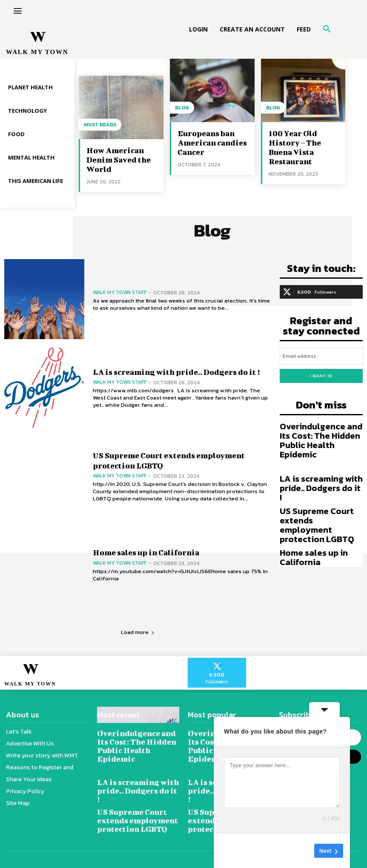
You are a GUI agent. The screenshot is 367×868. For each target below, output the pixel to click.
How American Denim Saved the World (119, 160)
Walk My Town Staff (120, 292)
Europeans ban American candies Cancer (212, 143)
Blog (182, 108)
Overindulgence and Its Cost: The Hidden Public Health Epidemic (321, 440)
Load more (138, 632)
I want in (321, 376)
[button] (327, 29)
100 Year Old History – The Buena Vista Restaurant (295, 147)
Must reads (100, 125)
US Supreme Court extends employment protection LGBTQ (317, 525)
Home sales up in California (146, 552)
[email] (321, 356)
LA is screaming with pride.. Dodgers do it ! (176, 372)
